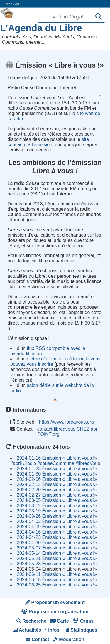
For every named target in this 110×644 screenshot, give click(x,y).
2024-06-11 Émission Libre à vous (57, 574)
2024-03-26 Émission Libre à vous (57, 516)
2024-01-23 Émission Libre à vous (57, 469)
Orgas (83, 621)
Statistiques (80, 630)
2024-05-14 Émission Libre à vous (57, 553)
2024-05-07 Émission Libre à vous (57, 548)
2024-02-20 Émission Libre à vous (57, 490)
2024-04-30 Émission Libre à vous (57, 543)
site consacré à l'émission (48, 142)
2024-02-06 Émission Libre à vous (57, 479)
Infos (52, 630)
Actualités (27, 630)
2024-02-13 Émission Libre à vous (57, 484)
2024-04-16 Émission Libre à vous (57, 532)
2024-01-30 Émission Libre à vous (57, 474)
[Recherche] (99, 17)
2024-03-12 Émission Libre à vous (57, 506)
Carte (60, 621)
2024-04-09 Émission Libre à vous (57, 527)
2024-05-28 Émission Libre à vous (57, 564)
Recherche (31, 621)
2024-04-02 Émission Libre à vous (57, 521)
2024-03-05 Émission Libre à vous (57, 500)
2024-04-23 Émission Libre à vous (57, 537)
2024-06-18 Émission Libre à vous (57, 580)
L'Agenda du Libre (41, 28)
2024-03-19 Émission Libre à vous (57, 511)
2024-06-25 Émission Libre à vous (57, 585)
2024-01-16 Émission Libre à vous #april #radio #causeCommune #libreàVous (55, 461)
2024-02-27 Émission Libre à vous (57, 495)
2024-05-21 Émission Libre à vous (57, 558)
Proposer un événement (55, 602)
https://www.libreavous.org (66, 422)
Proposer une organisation (55, 612)
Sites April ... (15, 4)
